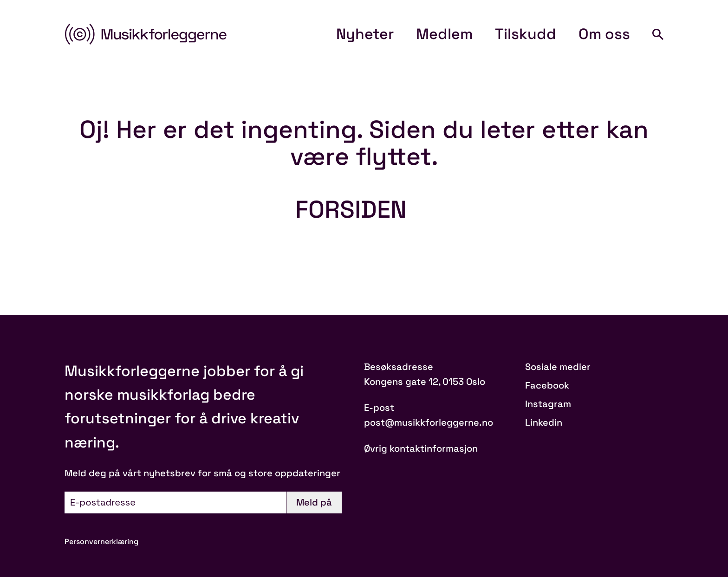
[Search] (658, 34)
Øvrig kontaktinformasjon (421, 448)
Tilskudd (526, 34)
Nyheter (365, 34)
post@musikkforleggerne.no (429, 422)
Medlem (444, 34)
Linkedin (544, 422)
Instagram (548, 404)
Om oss (604, 34)
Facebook (547, 385)
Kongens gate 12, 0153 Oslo (425, 382)
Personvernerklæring (101, 541)
